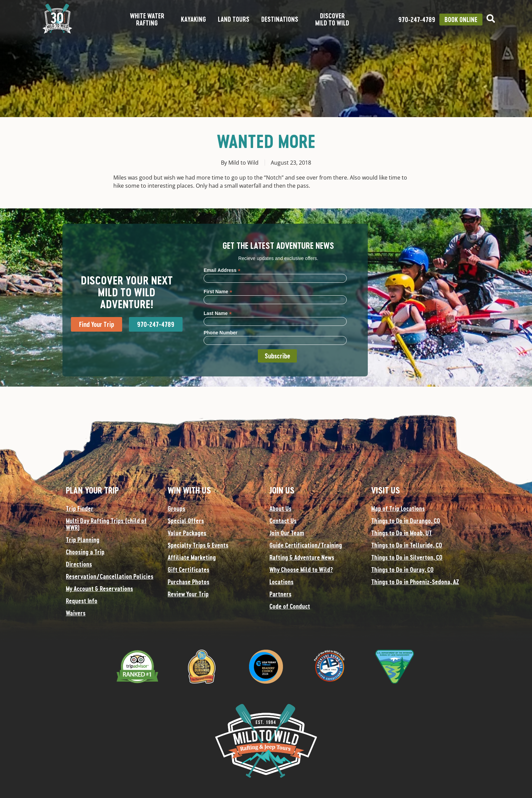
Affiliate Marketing (192, 557)
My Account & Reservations (99, 589)
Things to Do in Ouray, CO (402, 570)
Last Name (218, 313)
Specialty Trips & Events (198, 545)
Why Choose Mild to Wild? (301, 570)
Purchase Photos (188, 582)
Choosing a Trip (85, 552)
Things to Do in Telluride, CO (407, 545)
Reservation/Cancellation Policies (110, 576)
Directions (79, 564)
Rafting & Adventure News (302, 557)
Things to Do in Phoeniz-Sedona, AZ (415, 582)
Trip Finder (80, 508)
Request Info (82, 601)
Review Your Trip (188, 594)
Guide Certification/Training (306, 545)
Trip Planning (83, 540)
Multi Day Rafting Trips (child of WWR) (106, 524)
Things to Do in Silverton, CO (407, 557)
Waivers (76, 613)
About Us (280, 508)
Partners (280, 594)
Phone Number (221, 333)
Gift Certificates (188, 570)
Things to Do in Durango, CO (406, 521)
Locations (281, 582)
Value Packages (187, 533)
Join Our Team (287, 533)
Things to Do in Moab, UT (402, 533)
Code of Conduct (290, 606)
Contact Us (283, 521)
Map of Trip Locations (398, 508)
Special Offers (186, 521)
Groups (176, 508)
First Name (218, 291)
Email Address (222, 270)
